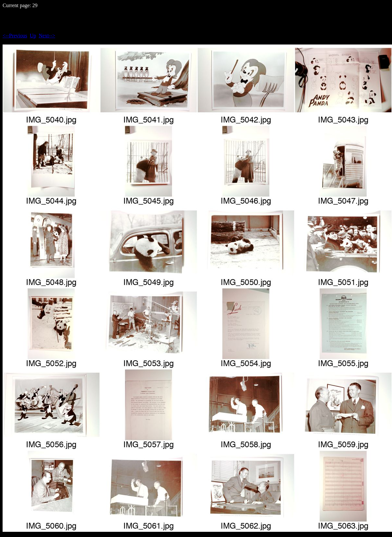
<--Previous (15, 36)
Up (33, 36)
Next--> (47, 36)
